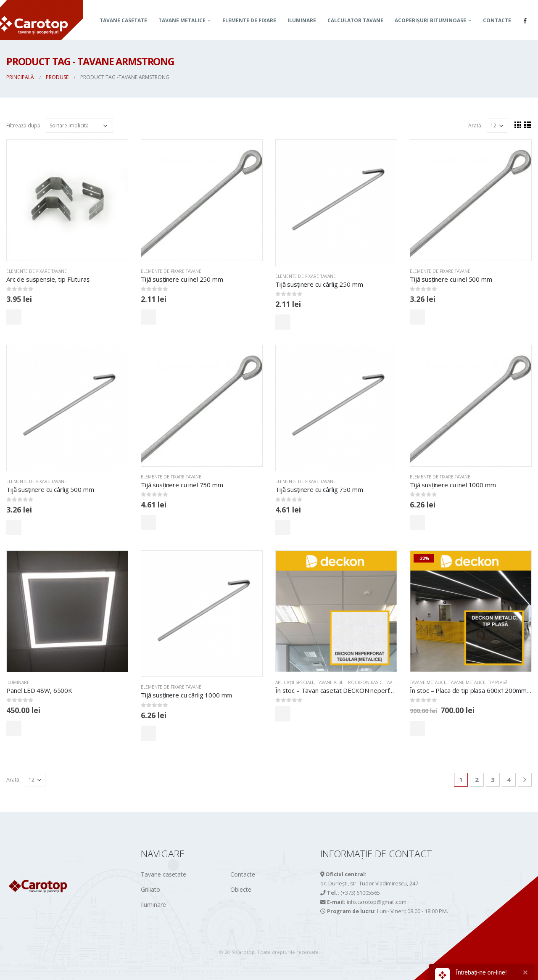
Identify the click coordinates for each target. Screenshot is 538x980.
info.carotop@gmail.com (377, 902)
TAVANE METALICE (182, 20)
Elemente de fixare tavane (37, 271)
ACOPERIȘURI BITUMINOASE (430, 20)
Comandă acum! (44, 317)
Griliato (150, 889)
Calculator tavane (355, 20)
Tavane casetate (123, 20)
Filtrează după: (24, 125)
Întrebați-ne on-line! (481, 972)
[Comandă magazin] (79, 126)
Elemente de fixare (249, 20)
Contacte (497, 20)
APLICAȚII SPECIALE (295, 682)
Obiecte (241, 889)
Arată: (475, 125)
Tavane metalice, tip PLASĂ (478, 682)
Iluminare (302, 20)
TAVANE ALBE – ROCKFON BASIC (350, 682)
